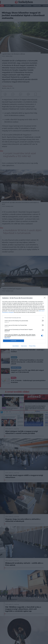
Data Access (24, 346)
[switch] (42, 321)
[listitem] (24, 318)
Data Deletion (16, 346)
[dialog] (24, 322)
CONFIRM (14, 341)
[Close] (45, 298)
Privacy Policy (32, 346)
